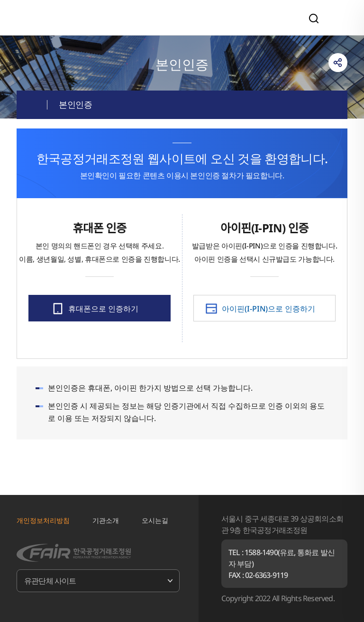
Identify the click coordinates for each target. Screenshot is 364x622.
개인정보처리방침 (43, 520)
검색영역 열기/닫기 (314, 18)
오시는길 (155, 520)
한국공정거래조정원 (82, 17)
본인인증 (75, 104)
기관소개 (106, 520)
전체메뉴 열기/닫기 (337, 18)
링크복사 (338, 63)
